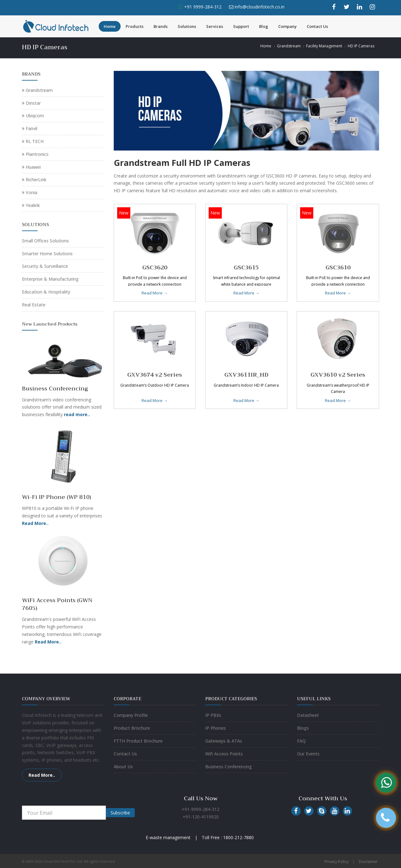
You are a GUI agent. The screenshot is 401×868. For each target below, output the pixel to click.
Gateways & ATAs (224, 741)
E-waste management (168, 837)
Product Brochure (132, 728)
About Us (123, 767)
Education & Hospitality (46, 292)
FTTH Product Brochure (138, 741)
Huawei (33, 167)
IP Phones (216, 728)
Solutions (187, 26)
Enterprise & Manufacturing (50, 279)
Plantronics (37, 154)
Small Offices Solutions (45, 241)
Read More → (155, 293)
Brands (161, 26)
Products (135, 26)
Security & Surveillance (45, 266)
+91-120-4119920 (201, 817)
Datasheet (308, 715)
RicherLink (36, 180)
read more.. (77, 414)
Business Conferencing (229, 767)
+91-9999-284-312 (200, 809)
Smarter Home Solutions (47, 254)
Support (241, 26)
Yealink (33, 205)
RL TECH (35, 141)
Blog (264, 26)
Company (287, 26)
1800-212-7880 (238, 837)
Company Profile (131, 715)
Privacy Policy (336, 862)
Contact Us (317, 26)
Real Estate (34, 305)
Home (110, 26)
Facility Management (324, 46)
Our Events (308, 754)
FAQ (301, 741)
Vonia (31, 192)
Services (215, 26)
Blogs (303, 728)
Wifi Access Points (224, 754)
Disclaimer (368, 862)
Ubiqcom (35, 116)
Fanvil (31, 128)
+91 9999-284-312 (202, 7)
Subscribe (120, 813)
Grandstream (289, 46)
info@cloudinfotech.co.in (260, 7)
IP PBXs (213, 715)
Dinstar (33, 103)
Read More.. (35, 523)
